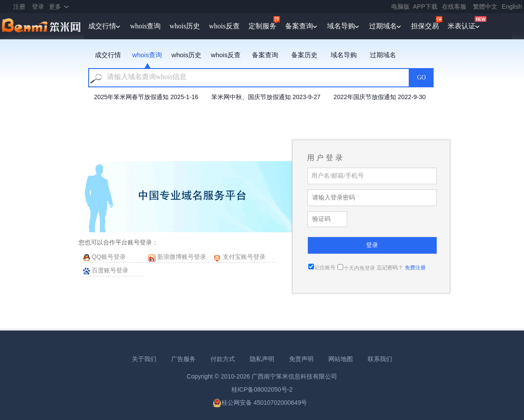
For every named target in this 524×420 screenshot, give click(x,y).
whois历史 (185, 26)
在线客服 (454, 7)
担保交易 (425, 26)
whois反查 (224, 26)
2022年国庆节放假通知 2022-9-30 (380, 97)
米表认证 (462, 26)
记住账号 (325, 268)
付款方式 (223, 359)
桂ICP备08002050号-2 (262, 389)
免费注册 (415, 268)
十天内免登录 (359, 268)
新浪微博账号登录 (182, 257)
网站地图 (341, 359)
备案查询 (299, 26)
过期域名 (383, 26)
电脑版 (400, 7)
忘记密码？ (390, 268)
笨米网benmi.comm (42, 26)
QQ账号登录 (109, 257)
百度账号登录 (110, 270)
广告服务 (183, 359)
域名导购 (341, 26)
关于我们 (144, 359)
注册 (19, 7)
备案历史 (304, 55)
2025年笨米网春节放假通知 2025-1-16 (146, 97)
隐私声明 (262, 359)
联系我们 (380, 359)
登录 (38, 7)
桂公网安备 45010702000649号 (260, 403)
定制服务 (262, 26)
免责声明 (301, 359)
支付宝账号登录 (244, 257)
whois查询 (145, 26)
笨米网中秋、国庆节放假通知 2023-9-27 (266, 97)
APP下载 (425, 7)
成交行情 (102, 26)
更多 (55, 7)
